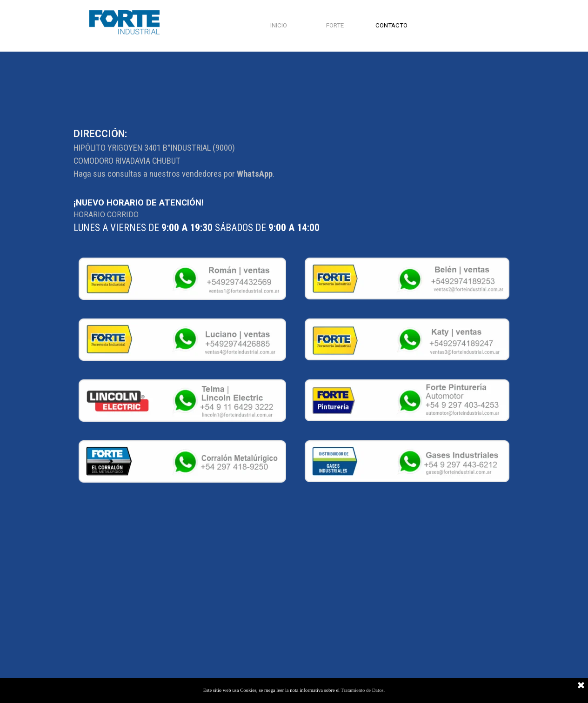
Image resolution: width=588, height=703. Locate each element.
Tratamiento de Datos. (363, 690)
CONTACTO (391, 25)
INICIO (279, 25)
